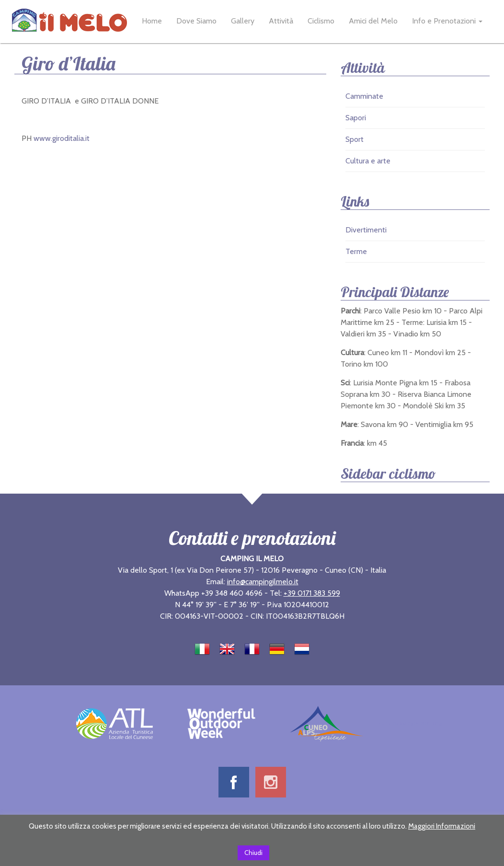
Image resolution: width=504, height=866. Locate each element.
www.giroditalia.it (61, 138)
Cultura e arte (368, 161)
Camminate (364, 96)
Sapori (356, 118)
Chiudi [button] (253, 853)
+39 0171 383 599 (312, 593)
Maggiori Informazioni (442, 826)
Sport (355, 139)
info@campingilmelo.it (263, 582)
